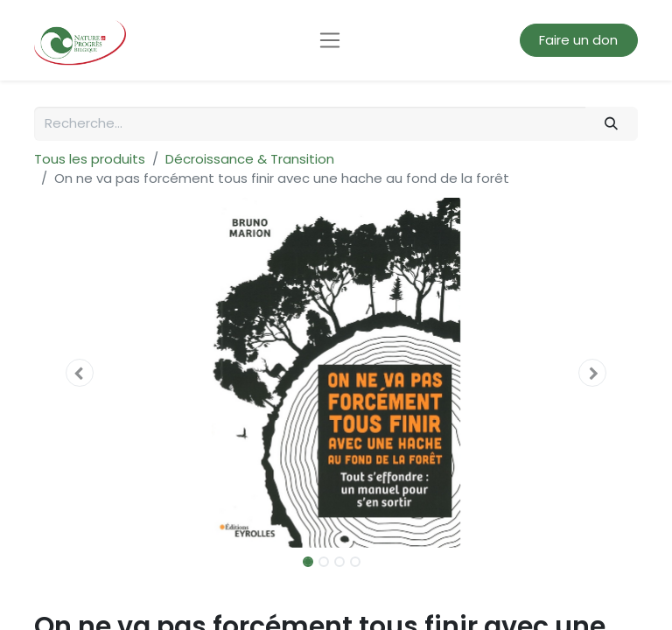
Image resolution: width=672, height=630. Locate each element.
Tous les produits (90, 159)
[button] (80, 373)
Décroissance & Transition (250, 159)
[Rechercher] (612, 124)
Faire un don (578, 40)
